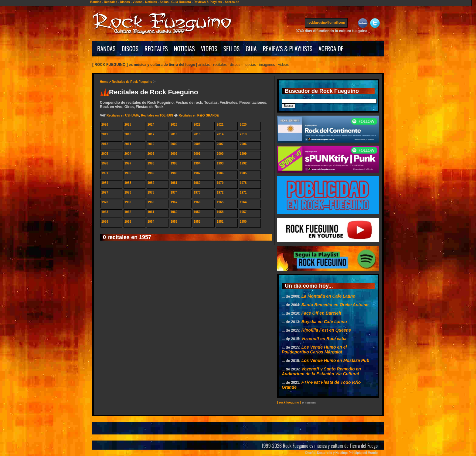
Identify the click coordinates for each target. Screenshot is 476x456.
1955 (128, 222)
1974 (174, 193)
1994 (197, 163)
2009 (174, 144)
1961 (151, 212)
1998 (105, 163)
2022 (197, 125)
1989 (151, 173)
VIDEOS (209, 49)
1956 (105, 222)
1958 (220, 212)
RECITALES (156, 49)
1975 (151, 193)
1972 (220, 193)
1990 (128, 173)
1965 (220, 202)
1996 (151, 163)
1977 (105, 193)
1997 (128, 163)
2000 (220, 154)
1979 (220, 183)
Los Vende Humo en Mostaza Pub (335, 360)
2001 (197, 154)
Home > (106, 82)
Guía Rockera (181, 2)
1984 (105, 183)
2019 (105, 134)
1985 (243, 173)
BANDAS (106, 49)
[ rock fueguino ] (289, 402)
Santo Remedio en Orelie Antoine (335, 305)
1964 (243, 202)
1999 (243, 154)
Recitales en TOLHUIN (157, 115)
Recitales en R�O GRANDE (199, 115)
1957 (243, 212)
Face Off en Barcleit (321, 313)
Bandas (96, 2)
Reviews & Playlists (208, 2)
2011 (128, 144)
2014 (220, 134)
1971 (243, 193)
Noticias (151, 2)
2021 (220, 125)
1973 (197, 193)
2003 (151, 154)
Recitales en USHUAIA (123, 115)
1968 (151, 202)
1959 (197, 212)
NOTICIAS (184, 49)
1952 (197, 222)
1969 (128, 202)
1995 (174, 163)
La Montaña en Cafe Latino (328, 296)
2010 (151, 144)
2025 (128, 125)
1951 (220, 222)
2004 (128, 154)
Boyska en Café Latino (324, 322)
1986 (220, 173)
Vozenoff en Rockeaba (324, 339)
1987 (197, 173)
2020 (243, 125)
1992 (243, 163)
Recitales (110, 2)
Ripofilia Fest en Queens (326, 330)
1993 (220, 163)
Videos (138, 2)
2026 (105, 125)
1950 (243, 222)
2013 (243, 134)
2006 (243, 144)
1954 (151, 222)
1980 (197, 183)
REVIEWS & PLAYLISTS (288, 49)
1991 (105, 173)
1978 (243, 183)
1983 (128, 183)
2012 (105, 144)
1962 (128, 212)
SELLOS (232, 49)
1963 (105, 212)
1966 (197, 202)
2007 (220, 144)
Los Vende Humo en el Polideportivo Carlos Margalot (314, 350)
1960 (174, 212)
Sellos (164, 2)
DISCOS (130, 49)
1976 (128, 193)
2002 (174, 154)
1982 (151, 183)
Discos (125, 2)
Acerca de (232, 2)
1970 (105, 202)
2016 (174, 134)
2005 (105, 154)
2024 (151, 125)
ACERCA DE (331, 49)
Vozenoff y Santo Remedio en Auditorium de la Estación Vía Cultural (321, 371)
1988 (174, 173)
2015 (197, 134)
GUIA (251, 49)
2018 (128, 134)
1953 (174, 222)
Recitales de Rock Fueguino (132, 82)
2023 (174, 125)
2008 (197, 144)
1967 (174, 202)
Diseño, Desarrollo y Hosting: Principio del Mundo (342, 453)
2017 (151, 134)
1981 (174, 183)
